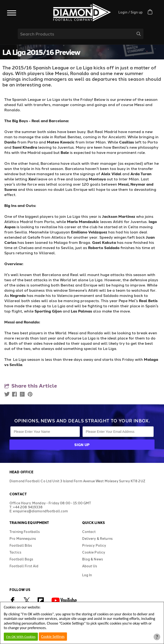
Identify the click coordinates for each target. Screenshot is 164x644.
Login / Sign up (131, 12)
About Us (90, 566)
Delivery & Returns (98, 539)
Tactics (15, 552)
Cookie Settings (53, 637)
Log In (87, 575)
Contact (89, 532)
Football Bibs (21, 545)
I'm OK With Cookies (21, 637)
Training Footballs (25, 532)
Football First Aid (24, 566)
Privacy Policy (94, 545)
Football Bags (21, 559)
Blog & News (93, 559)
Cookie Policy (94, 552)
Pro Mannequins (23, 539)
